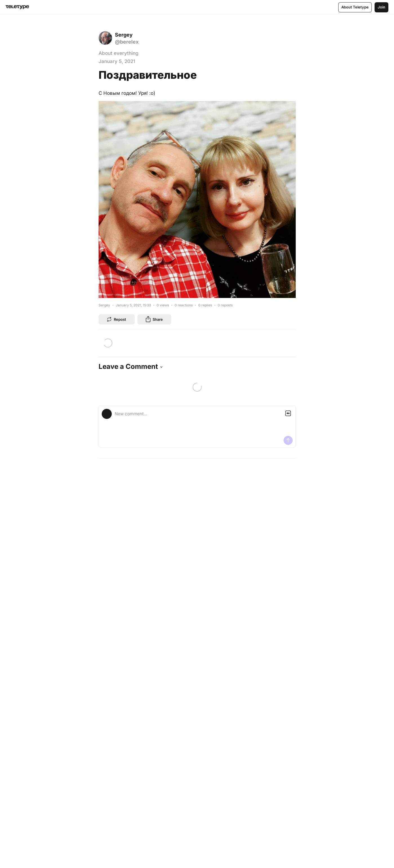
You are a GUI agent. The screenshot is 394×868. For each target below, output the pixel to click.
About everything (119, 53)
